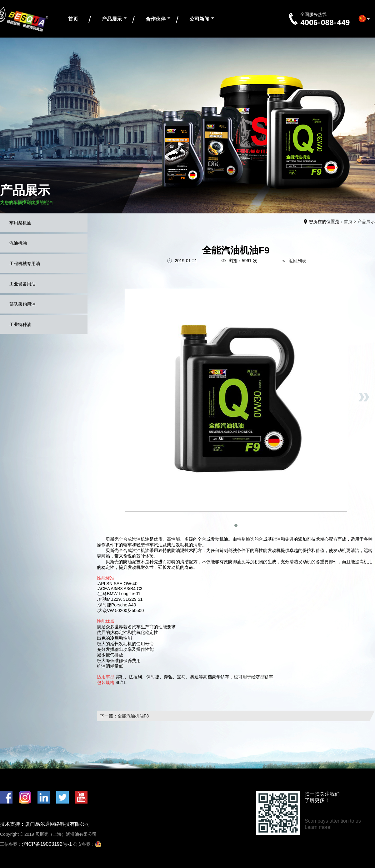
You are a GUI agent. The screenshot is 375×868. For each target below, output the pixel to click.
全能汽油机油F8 (133, 716)
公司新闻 (199, 19)
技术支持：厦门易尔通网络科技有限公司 (45, 824)
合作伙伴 (156, 19)
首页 (73, 19)
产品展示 (112, 19)
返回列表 (294, 261)
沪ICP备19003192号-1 (47, 844)
